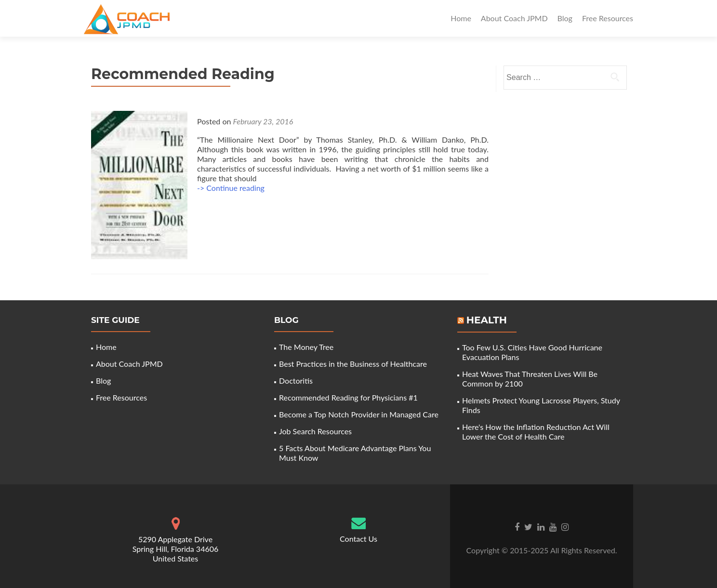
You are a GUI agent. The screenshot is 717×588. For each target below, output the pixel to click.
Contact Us (358, 539)
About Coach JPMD (514, 18)
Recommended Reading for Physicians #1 (348, 397)
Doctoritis (296, 381)
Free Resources (608, 18)
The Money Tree (306, 347)
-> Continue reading (231, 188)
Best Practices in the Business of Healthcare (353, 364)
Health (487, 320)
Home (461, 18)
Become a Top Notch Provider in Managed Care (359, 414)
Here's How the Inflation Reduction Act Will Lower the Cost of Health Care (536, 432)
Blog (565, 18)
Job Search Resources (315, 431)
